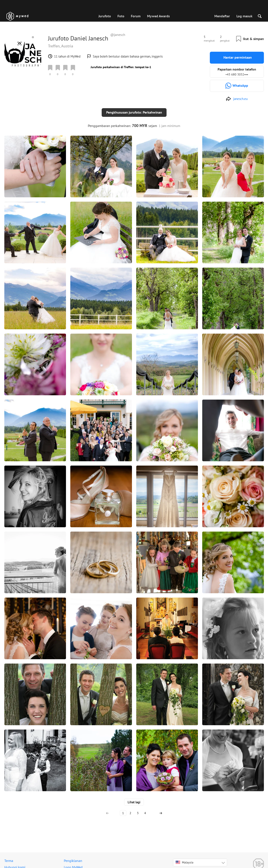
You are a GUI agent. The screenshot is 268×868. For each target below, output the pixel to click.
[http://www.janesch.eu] (237, 99)
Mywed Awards (158, 16)
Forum (136, 16)
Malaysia (185, 859)
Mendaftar (222, 16)
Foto (121, 16)
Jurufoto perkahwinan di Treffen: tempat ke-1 (121, 67)
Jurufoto (105, 16)
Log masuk (244, 16)
